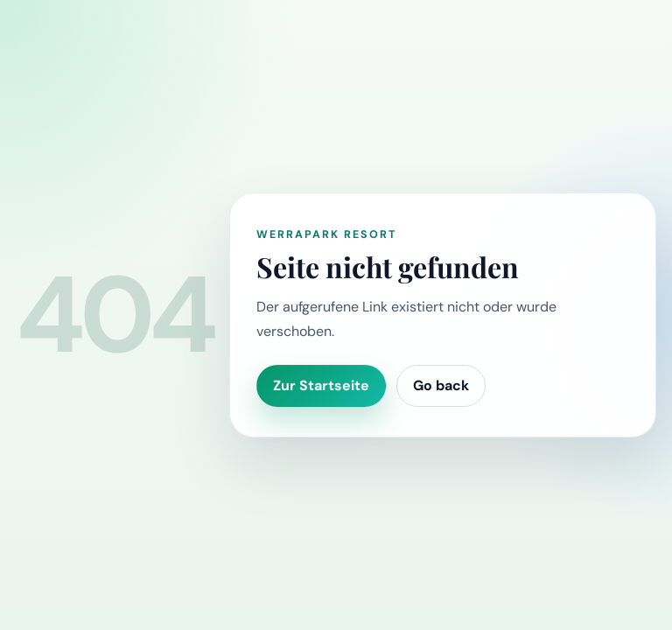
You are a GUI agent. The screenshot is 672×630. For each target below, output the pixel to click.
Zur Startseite (321, 385)
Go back (441, 385)
